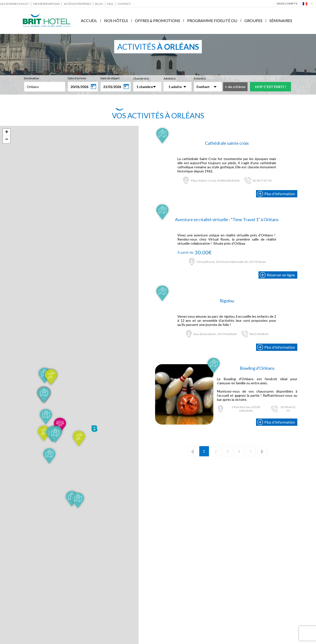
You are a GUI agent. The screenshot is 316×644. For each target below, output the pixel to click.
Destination (32, 78)
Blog (99, 4)
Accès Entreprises (77, 4)
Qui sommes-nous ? (15, 4)
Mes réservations (46, 4)
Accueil (89, 20)
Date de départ (110, 78)
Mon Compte (287, 4)
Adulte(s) (170, 78)
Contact (124, 4)
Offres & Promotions (158, 20)
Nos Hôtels (116, 20)
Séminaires (281, 20)
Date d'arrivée (77, 78)
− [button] (7, 140)
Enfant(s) (200, 78)
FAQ (110, 4)
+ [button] (7, 132)
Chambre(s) (141, 78)
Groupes (253, 20)
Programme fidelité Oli (212, 20)
